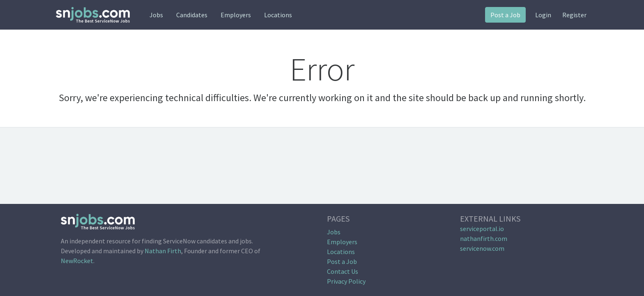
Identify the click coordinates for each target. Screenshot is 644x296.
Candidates (192, 15)
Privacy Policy (346, 281)
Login (543, 15)
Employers (236, 15)
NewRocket (77, 261)
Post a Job (505, 15)
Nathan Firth (163, 251)
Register (574, 15)
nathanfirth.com (484, 238)
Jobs (156, 15)
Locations (278, 15)
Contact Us (343, 271)
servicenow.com (482, 248)
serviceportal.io (482, 229)
